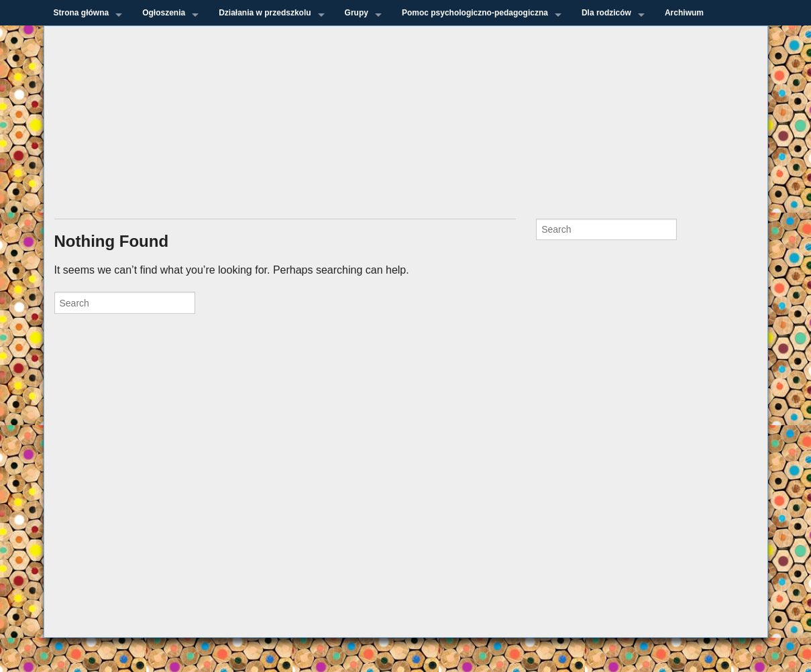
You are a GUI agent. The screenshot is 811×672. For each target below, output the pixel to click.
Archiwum (684, 13)
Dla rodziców (606, 13)
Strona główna (82, 13)
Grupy (357, 13)
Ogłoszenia (164, 13)
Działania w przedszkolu (265, 13)
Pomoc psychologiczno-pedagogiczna (475, 13)
